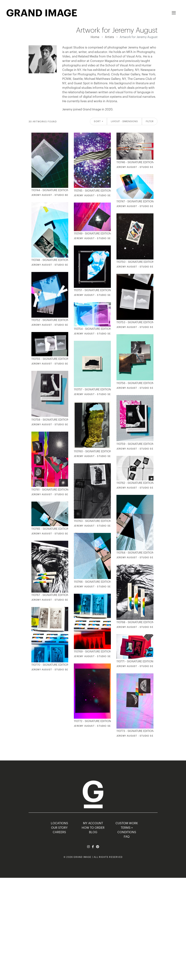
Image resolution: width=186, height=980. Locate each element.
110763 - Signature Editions (92, 521)
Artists (109, 37)
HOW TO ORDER (93, 828)
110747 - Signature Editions (134, 202)
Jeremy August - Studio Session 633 (57, 534)
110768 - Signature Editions (134, 622)
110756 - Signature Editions (134, 383)
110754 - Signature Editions (92, 329)
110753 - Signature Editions (134, 322)
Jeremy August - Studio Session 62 (56, 600)
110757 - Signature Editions (92, 390)
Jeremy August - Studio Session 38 (141, 388)
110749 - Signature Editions (92, 234)
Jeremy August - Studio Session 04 (98, 656)
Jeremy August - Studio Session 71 (141, 627)
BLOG (93, 832)
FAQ (127, 837)
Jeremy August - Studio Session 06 (56, 670)
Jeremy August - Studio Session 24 (141, 167)
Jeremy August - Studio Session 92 (56, 325)
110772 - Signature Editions (92, 721)
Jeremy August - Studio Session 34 (98, 587)
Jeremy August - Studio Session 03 (141, 736)
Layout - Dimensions (124, 121)
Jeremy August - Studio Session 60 (98, 238)
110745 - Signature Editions (92, 191)
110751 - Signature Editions (92, 290)
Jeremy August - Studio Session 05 (98, 726)
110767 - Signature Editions (49, 595)
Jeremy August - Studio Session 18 (141, 327)
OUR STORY (59, 828)
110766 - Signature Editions (92, 582)
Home (95, 37)
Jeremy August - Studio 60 (50, 195)
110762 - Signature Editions (134, 483)
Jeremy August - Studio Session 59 (56, 265)
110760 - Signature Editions (92, 451)
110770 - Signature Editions (49, 665)
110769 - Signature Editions (92, 652)
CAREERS (59, 832)
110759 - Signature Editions (134, 444)
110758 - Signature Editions (49, 420)
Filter (150, 121)
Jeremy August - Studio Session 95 (56, 425)
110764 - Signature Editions (134, 553)
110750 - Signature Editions (134, 262)
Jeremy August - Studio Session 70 (141, 488)
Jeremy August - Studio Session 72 (141, 206)
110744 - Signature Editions (49, 190)
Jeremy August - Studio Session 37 (98, 334)
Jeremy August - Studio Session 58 (98, 456)
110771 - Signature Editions (134, 662)
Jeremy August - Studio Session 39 (98, 394)
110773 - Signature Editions (134, 731)
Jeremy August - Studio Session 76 (98, 526)
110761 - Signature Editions (49, 490)
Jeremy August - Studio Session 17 (98, 195)
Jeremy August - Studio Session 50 (141, 267)
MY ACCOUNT (93, 823)
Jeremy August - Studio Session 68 (56, 364)
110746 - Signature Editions (134, 162)
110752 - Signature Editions (49, 320)
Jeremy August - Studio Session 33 (141, 449)
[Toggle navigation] (174, 13)
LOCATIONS (59, 823)
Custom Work (127, 823)
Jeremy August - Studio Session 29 (141, 666)
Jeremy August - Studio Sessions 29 (142, 558)
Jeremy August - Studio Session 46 (98, 295)
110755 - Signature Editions (49, 359)
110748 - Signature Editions (49, 260)
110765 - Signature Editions (49, 529)
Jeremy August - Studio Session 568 (57, 494)
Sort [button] (98, 121)
